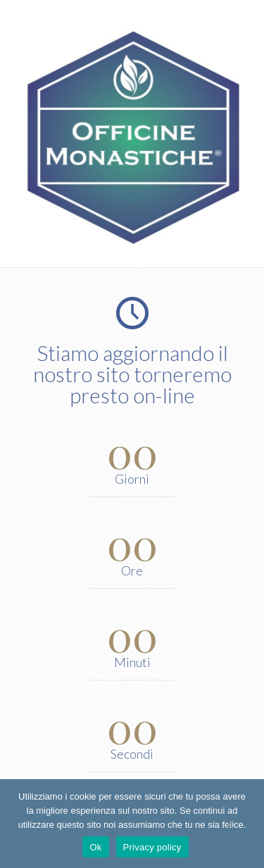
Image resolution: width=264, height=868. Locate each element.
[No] (229, 824)
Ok (95, 847)
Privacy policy (152, 847)
